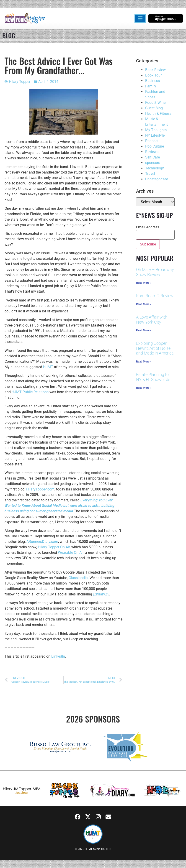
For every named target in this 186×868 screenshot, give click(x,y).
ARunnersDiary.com (42, 542)
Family (151, 86)
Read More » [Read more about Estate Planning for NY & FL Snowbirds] (144, 388)
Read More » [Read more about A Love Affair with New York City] (144, 330)
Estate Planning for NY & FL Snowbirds (153, 377)
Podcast (152, 141)
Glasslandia (78, 578)
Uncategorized (157, 179)
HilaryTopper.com (40, 489)
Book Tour (153, 75)
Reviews (152, 152)
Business (152, 81)
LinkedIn (58, 656)
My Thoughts (156, 130)
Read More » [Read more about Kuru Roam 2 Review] (144, 304)
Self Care (152, 157)
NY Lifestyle (155, 135)
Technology (155, 168)
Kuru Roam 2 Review (155, 296)
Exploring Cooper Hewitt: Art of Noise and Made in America (155, 348)
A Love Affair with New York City (152, 320)
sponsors (153, 163)
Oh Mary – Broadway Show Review (155, 272)
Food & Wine (155, 103)
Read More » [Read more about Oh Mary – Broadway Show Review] (144, 283)
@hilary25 (101, 594)
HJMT (48, 367)
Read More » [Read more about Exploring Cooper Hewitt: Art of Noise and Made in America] (144, 362)
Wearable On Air (71, 553)
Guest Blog (154, 108)
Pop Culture (155, 146)
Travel (150, 174)
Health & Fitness (158, 114)
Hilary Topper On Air (54, 547)
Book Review (155, 70)
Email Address (148, 227)
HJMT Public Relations (30, 392)
